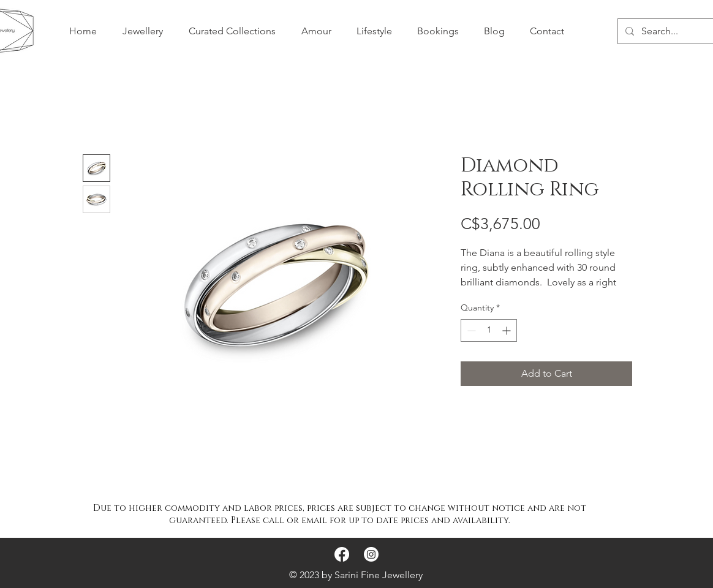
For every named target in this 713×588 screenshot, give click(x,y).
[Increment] (507, 330)
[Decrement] (470, 330)
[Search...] (674, 31)
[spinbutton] (489, 330)
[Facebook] (342, 554)
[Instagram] (371, 554)
